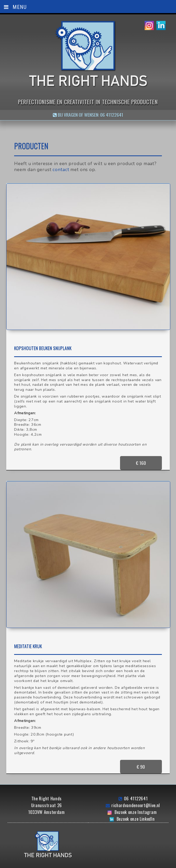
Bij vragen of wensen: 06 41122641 (88, 115)
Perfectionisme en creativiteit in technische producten (88, 102)
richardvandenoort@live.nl (136, 797)
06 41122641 (136, 790)
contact (61, 170)
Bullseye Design (122, 864)
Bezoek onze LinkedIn (136, 811)
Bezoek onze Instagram (136, 804)
